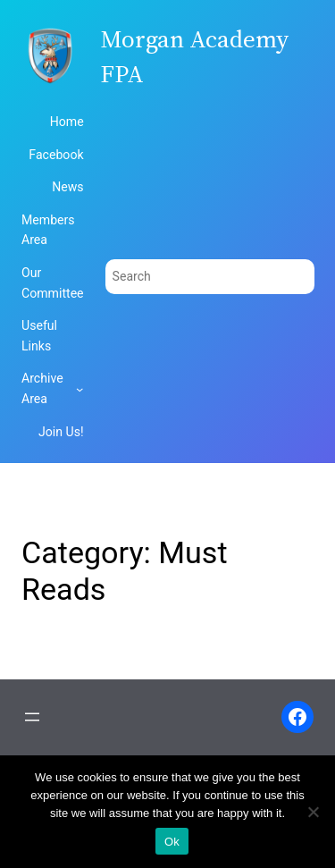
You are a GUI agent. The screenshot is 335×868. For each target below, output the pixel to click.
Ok (172, 842)
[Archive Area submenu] (80, 389)
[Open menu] (32, 717)
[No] (313, 812)
